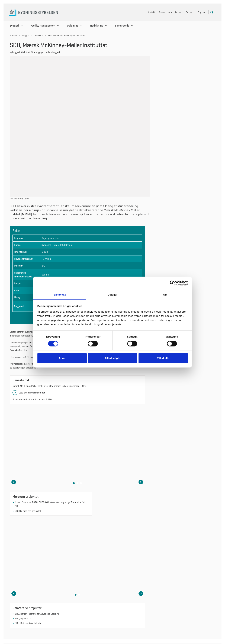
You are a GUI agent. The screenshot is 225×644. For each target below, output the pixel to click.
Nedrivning (97, 26)
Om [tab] (165, 295)
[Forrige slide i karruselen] (14, 421)
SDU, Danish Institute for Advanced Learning (37, 552)
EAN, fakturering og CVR (183, 605)
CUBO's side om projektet (28, 449)
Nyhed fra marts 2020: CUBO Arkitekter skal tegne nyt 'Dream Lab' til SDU (50, 443)
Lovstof (179, 12)
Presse (162, 12)
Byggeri (14, 26)
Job (170, 12)
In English (200, 12)
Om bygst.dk (177, 600)
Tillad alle (163, 358)
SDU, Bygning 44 (23, 557)
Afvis (62, 358)
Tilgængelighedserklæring (184, 614)
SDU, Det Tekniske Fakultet (29, 562)
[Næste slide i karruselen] (141, 421)
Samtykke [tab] (60, 295)
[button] (74, 422)
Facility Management (43, 26)
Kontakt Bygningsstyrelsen (184, 610)
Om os (189, 12)
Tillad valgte (112, 358)
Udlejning (73, 26)
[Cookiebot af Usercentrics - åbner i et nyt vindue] (172, 283)
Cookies (175, 596)
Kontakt (151, 12)
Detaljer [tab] (112, 295)
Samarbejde (122, 26)
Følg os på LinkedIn (127, 596)
